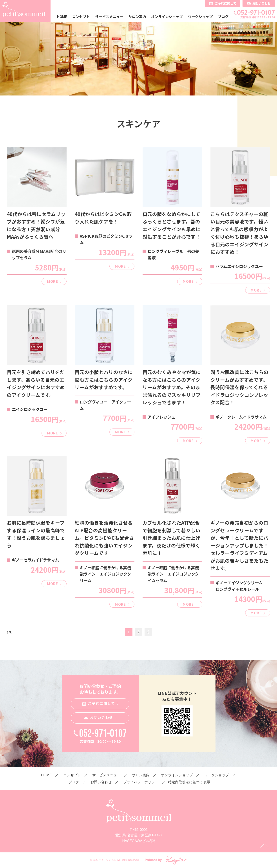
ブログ (223, 17)
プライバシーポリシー (141, 782)
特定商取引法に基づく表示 (189, 782)
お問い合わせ (261, 3)
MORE (52, 281)
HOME (62, 17)
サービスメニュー (109, 17)
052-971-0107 (256, 13)
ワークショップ (200, 17)
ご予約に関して (226, 3)
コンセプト (81, 17)
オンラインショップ (167, 17)
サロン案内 (137, 17)
